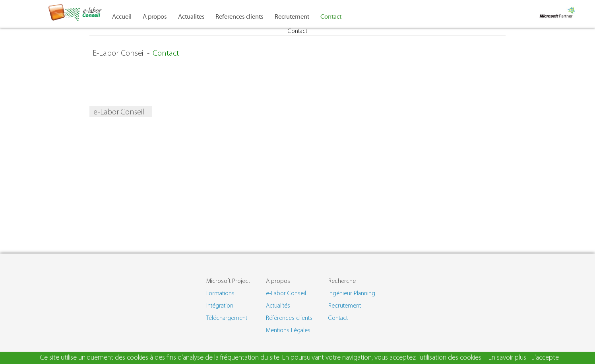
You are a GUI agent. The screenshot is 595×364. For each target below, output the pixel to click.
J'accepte (546, 358)
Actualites (191, 17)
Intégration (220, 306)
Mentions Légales (288, 331)
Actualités (278, 306)
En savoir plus (507, 358)
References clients (239, 17)
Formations (220, 294)
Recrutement (292, 17)
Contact (331, 17)
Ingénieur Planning (352, 294)
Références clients (289, 318)
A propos (155, 17)
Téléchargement (227, 318)
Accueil (122, 17)
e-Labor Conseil (286, 294)
